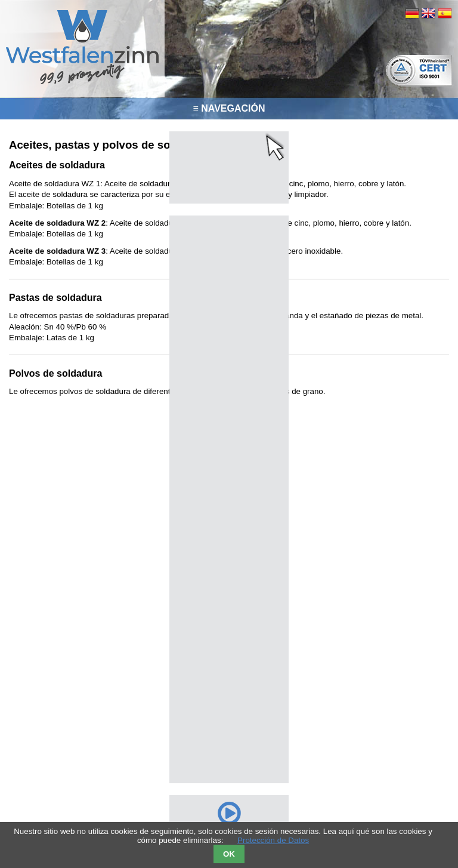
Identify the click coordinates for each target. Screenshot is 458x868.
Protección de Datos (273, 840)
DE (412, 13)
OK (229, 854)
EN (428, 13)
